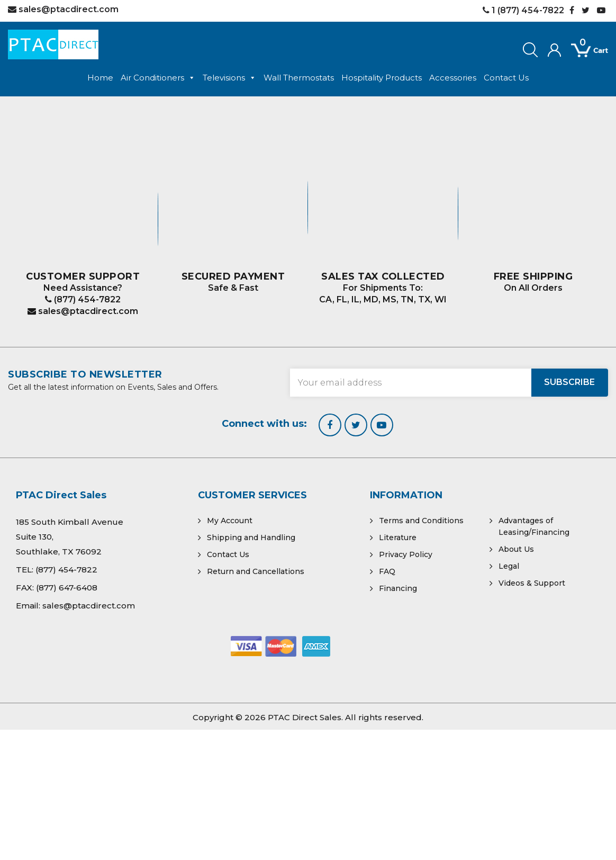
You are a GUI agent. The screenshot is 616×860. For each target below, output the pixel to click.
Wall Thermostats (299, 78)
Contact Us (506, 78)
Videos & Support (532, 583)
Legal (509, 566)
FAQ (387, 571)
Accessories (453, 78)
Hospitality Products (382, 78)
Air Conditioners (158, 78)
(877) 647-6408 (67, 588)
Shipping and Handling (251, 537)
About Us (516, 549)
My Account (230, 521)
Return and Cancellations (256, 571)
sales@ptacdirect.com (83, 311)
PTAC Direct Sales (305, 717)
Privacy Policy (406, 554)
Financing (398, 588)
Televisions (229, 78)
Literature (398, 537)
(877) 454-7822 (83, 299)
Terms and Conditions (421, 521)
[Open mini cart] (582, 51)
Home (100, 78)
